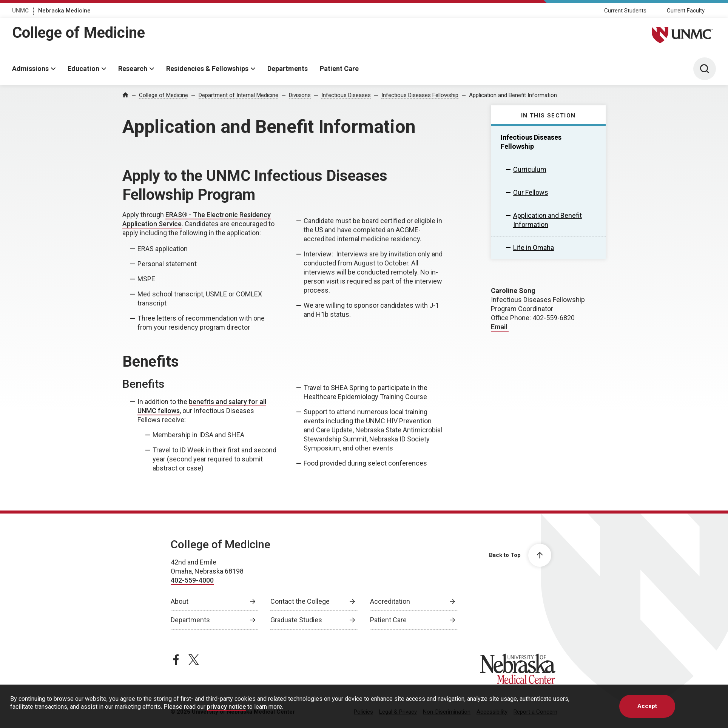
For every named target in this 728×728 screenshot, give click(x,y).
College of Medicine (79, 33)
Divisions (300, 95)
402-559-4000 (192, 580)
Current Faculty (686, 11)
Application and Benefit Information (513, 95)
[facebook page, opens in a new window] (176, 660)
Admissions (30, 69)
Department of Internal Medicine (238, 95)
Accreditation (390, 601)
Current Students (625, 11)
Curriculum (530, 169)
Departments (288, 69)
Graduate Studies (296, 620)
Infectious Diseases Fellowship (420, 95)
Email (500, 327)
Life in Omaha (534, 248)
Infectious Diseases (346, 95)
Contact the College (300, 601)
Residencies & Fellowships (207, 69)
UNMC (20, 11)
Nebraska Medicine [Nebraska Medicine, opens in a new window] (64, 11)
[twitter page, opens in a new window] (194, 660)
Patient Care (339, 69)
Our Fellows (531, 192)
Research (133, 69)
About (180, 601)
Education (83, 69)
